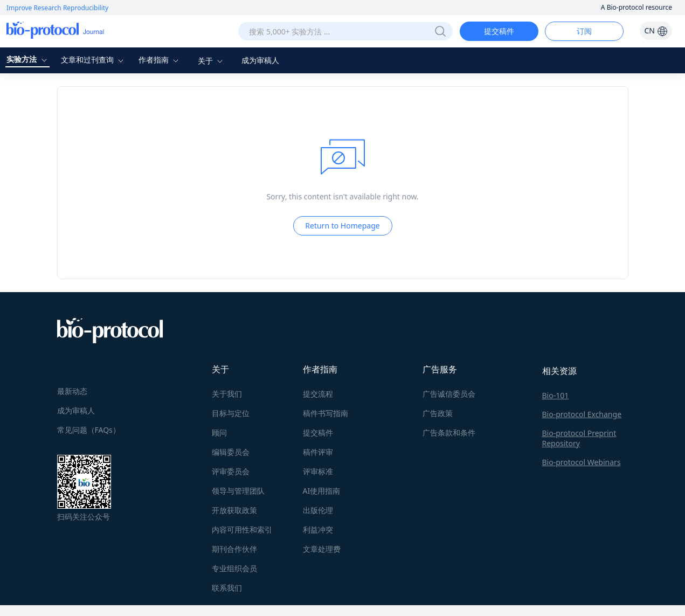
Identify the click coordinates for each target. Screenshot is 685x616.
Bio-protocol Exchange (582, 414)
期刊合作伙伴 (234, 549)
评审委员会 (231, 471)
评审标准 (318, 471)
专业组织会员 (234, 568)
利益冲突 (318, 530)
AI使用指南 (322, 491)
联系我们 (227, 588)
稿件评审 (318, 452)
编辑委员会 (231, 452)
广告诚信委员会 (449, 394)
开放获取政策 (234, 510)
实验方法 (28, 59)
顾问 (219, 432)
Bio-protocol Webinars (582, 462)
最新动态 (72, 391)
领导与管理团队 (238, 491)
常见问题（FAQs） (89, 430)
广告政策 (438, 413)
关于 (212, 61)
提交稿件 (499, 31)
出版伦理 (318, 510)
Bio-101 (556, 395)
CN (656, 30)
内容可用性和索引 (242, 530)
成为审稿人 (260, 60)
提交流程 (318, 394)
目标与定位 (231, 413)
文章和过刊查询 (94, 60)
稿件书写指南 (326, 413)
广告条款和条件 (449, 432)
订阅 (584, 31)
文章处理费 (322, 549)
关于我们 (227, 394)
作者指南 (160, 60)
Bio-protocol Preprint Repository (579, 438)
